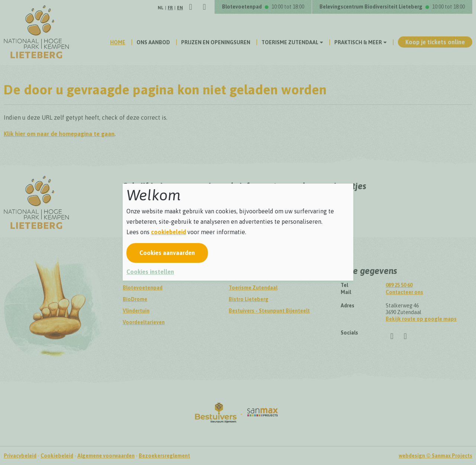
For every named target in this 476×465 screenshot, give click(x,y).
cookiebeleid (168, 232)
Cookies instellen (150, 272)
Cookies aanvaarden (167, 253)
